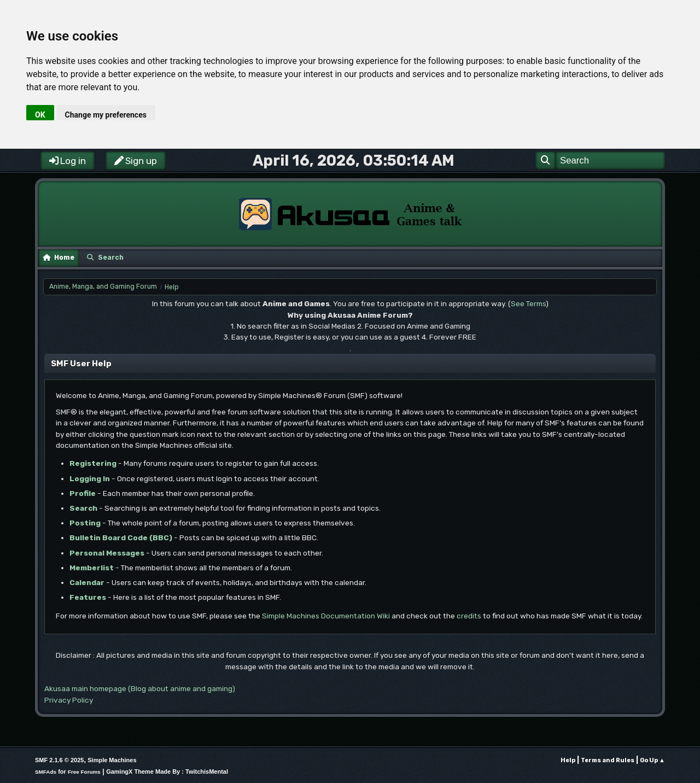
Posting (85, 523)
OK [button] (40, 115)
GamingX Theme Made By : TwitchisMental (167, 772)
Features (88, 597)
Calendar (87, 582)
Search (83, 508)
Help (568, 760)
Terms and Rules (608, 760)
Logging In (90, 478)
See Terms (528, 303)
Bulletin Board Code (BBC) (121, 537)
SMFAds (46, 772)
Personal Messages (107, 553)
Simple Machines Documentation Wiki (326, 616)
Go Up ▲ (652, 760)
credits (469, 616)
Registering (93, 463)
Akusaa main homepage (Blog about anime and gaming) (140, 688)
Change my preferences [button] (106, 115)
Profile (83, 493)
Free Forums (84, 772)
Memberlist (92, 568)
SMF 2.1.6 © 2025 (59, 760)
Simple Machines (112, 760)
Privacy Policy (69, 700)
